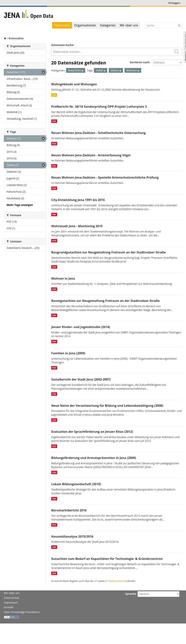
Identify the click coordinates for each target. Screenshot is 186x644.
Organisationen (85, 25)
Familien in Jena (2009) (68, 353)
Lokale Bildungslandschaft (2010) (76, 484)
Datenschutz (11, 598)
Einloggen (174, 3)
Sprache (131, 594)
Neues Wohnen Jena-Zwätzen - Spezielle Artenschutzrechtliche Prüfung (105, 177)
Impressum (11, 602)
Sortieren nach (140, 62)
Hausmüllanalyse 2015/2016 (72, 536)
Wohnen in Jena (63, 278)
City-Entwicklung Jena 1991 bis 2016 (78, 200)
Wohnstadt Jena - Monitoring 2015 (77, 226)
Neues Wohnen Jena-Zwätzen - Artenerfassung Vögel (91, 155)
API (96, 581)
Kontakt (9, 607)
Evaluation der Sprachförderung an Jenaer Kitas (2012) (92, 432)
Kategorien (108, 25)
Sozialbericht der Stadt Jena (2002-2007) (81, 379)
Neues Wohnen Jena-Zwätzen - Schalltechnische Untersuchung (98, 133)
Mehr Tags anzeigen (20, 205)
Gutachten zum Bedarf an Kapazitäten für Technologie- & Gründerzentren (107, 559)
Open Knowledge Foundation (22, 612)
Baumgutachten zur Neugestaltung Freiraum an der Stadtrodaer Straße (105, 301)
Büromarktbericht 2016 (69, 510)
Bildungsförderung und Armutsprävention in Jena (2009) (94, 458)
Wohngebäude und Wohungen (74, 84)
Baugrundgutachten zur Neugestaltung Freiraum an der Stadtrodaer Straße (108, 252)
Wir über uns (129, 25)
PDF (54, 121)
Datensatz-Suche (62, 45)
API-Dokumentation (115, 581)
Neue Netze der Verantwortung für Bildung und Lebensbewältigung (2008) (107, 406)
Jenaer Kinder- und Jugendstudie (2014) (81, 327)
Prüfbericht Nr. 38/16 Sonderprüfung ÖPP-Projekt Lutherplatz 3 (99, 107)
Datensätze (62, 25)
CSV (54, 95)
